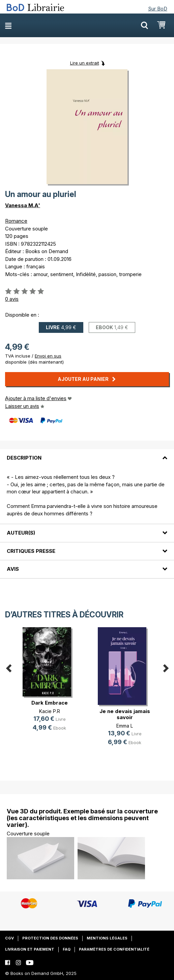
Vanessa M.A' (23, 205)
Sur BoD (158, 9)
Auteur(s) (21, 533)
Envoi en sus (48, 356)
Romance (16, 221)
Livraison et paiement (30, 949)
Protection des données (50, 938)
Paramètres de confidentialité (114, 949)
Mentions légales (107, 938)
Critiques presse (31, 551)
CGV (9, 938)
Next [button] (166, 667)
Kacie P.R (50, 711)
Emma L (125, 726)
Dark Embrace (50, 703)
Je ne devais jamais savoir (125, 714)
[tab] (87, 454)
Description (24, 458)
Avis (13, 569)
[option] (49, 684)
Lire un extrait (85, 63)
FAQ (67, 949)
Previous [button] (8, 667)
